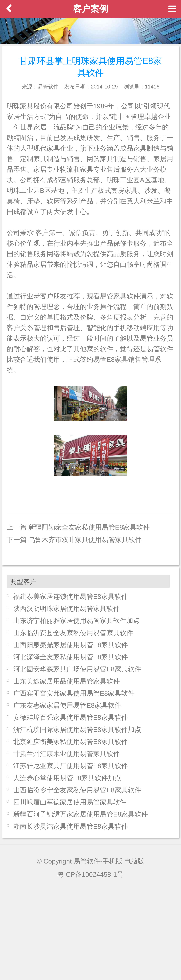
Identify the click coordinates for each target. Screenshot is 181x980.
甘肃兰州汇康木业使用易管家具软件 (66, 754)
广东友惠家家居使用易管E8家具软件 (67, 705)
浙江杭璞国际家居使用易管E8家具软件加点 (77, 730)
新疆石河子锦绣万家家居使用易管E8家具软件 (81, 814)
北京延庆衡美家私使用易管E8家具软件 (71, 742)
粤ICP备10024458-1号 (91, 874)
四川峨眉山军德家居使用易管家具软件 (70, 802)
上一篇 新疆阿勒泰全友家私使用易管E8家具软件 (78, 527)
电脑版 (134, 861)
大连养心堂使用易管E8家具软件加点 (67, 778)
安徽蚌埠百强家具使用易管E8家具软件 (71, 717)
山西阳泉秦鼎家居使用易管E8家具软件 (71, 645)
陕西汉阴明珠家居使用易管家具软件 (66, 609)
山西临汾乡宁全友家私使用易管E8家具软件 (77, 790)
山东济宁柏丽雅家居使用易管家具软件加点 (76, 621)
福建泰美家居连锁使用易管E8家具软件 (71, 596)
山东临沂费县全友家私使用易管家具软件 (73, 633)
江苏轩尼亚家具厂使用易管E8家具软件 (71, 766)
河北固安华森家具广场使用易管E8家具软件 (77, 669)
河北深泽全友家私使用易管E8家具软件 (71, 657)
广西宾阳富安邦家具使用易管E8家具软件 (74, 693)
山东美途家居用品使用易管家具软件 (66, 681)
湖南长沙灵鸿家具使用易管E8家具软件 (71, 826)
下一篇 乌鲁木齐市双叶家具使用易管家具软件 (74, 540)
